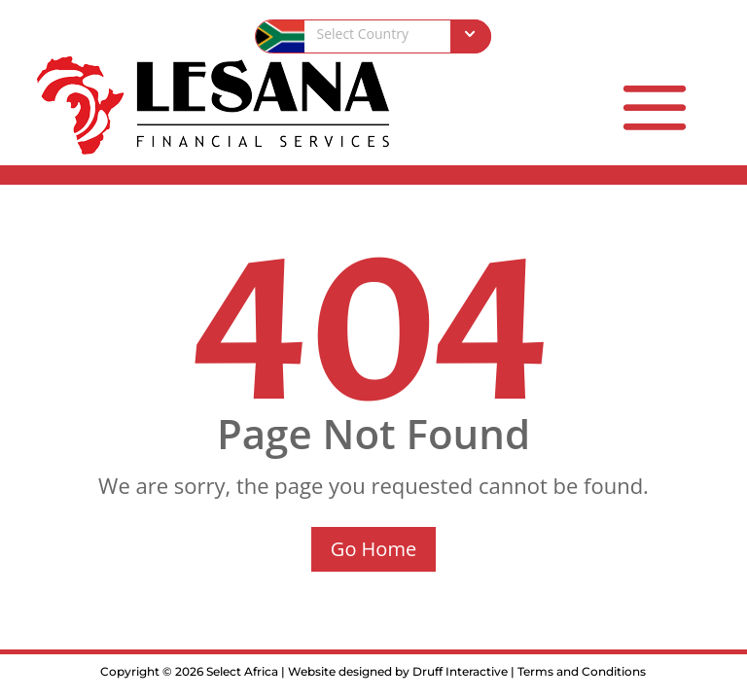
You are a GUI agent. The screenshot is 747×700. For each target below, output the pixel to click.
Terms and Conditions (582, 671)
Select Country (362, 34)
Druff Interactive (460, 671)
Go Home (373, 549)
